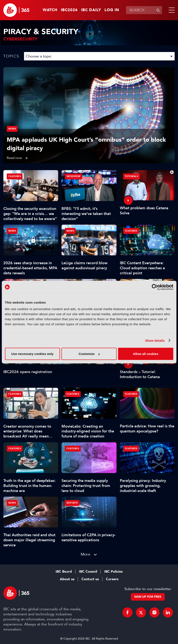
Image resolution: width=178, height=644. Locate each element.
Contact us (90, 579)
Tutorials (132, 176)
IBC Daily (91, 10)
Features (15, 176)
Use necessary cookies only (32, 354)
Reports (72, 503)
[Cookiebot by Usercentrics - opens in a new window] (155, 287)
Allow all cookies (146, 354)
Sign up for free (148, 597)
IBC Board (64, 572)
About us (67, 579)
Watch (50, 10)
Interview (74, 176)
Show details (155, 340)
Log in (112, 10)
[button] (171, 10)
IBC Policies (113, 572)
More (86, 554)
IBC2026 (69, 10)
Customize (89, 354)
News (12, 129)
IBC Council (88, 572)
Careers (112, 579)
